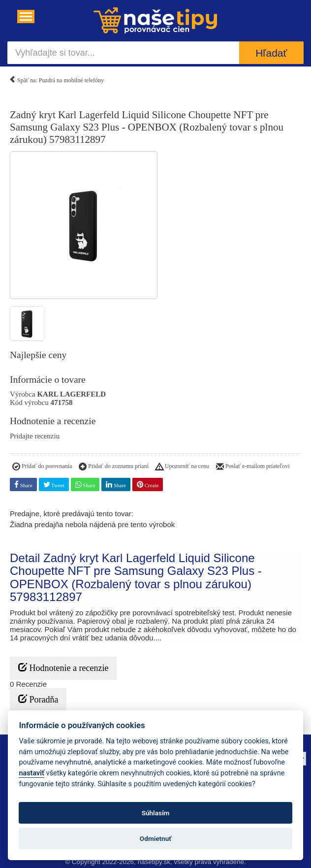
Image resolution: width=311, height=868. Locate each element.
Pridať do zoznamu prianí (114, 467)
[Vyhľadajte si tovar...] (123, 53)
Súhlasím (156, 813)
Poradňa (38, 699)
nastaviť (31, 773)
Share (23, 484)
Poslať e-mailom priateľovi (253, 467)
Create (148, 484)
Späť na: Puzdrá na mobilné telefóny (56, 79)
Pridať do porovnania (42, 467)
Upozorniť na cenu (182, 467)
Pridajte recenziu (35, 436)
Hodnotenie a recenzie (63, 668)
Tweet (54, 484)
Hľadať (271, 53)
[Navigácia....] (26, 17)
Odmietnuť (155, 838)
